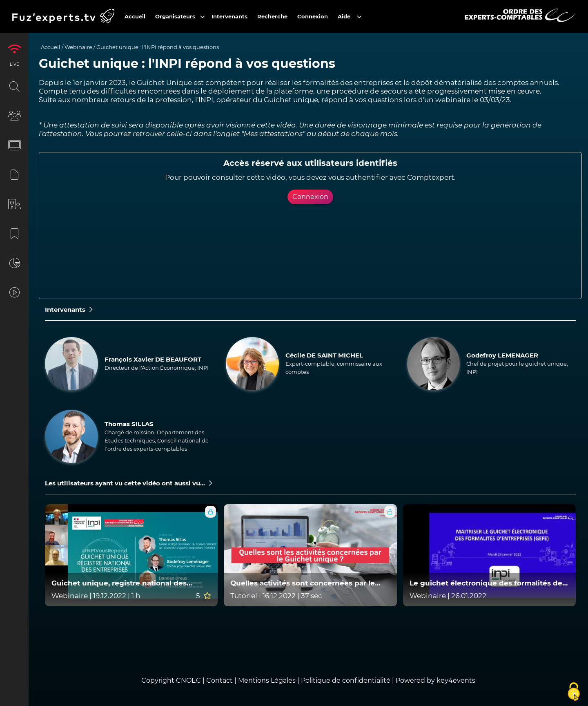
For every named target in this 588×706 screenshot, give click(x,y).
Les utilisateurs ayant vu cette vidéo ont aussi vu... (128, 483)
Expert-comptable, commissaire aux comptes (334, 368)
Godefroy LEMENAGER (502, 355)
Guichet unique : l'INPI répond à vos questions (158, 47)
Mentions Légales (267, 680)
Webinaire (78, 47)
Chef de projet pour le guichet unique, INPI (517, 368)
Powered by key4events (435, 680)
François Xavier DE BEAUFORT (153, 359)
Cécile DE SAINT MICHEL (324, 355)
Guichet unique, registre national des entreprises (119, 583)
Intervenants (69, 309)
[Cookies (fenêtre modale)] (574, 692)
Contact (220, 680)
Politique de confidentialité (346, 680)
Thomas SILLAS (129, 424)
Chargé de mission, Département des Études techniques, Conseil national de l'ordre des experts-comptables (157, 440)
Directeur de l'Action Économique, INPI (157, 368)
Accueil (51, 47)
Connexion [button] (310, 197)
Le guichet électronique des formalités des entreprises (488, 583)
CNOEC (188, 680)
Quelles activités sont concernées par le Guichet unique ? (303, 583)
